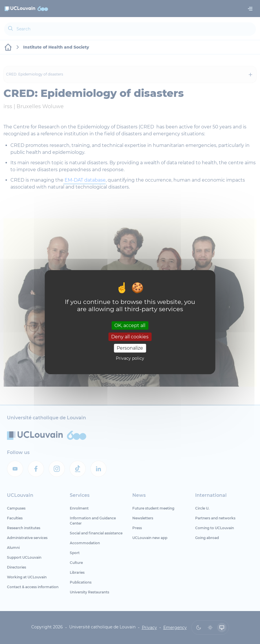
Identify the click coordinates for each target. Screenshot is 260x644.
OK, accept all (130, 325)
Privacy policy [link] (130, 358)
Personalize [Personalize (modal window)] (130, 348)
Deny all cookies (130, 337)
